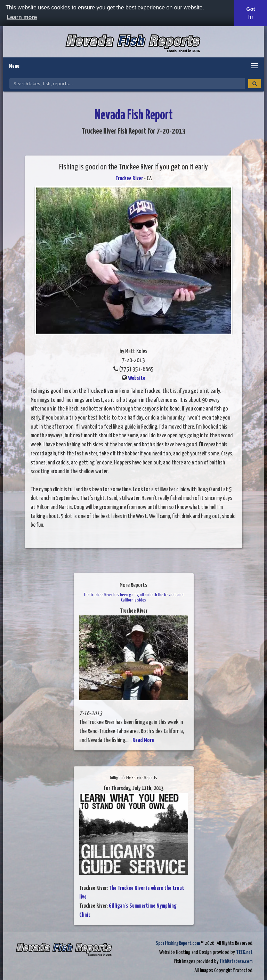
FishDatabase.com (236, 961)
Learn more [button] (22, 17)
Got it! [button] (251, 13)
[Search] (255, 83)
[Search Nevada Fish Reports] (127, 83)
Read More (143, 740)
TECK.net (244, 952)
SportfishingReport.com (178, 943)
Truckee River (129, 179)
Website (137, 378)
